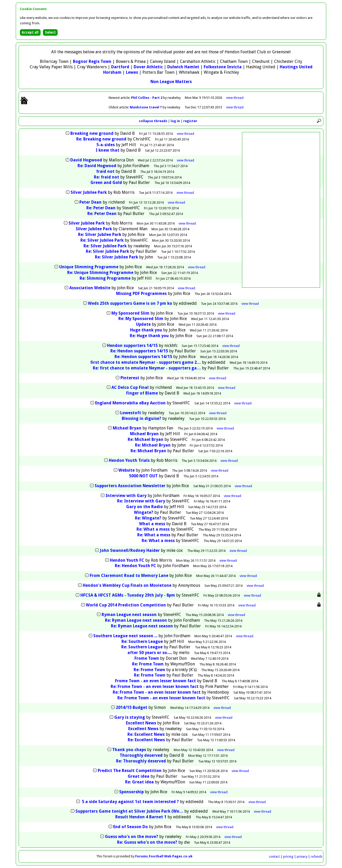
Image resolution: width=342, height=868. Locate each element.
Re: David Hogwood (97, 166)
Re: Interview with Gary (141, 501)
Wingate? (144, 512)
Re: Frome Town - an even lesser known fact (155, 687)
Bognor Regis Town (92, 61)
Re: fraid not (107, 177)
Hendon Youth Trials (129, 460)
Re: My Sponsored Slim (141, 319)
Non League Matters (171, 82)
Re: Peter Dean (101, 208)
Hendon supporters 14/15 (133, 346)
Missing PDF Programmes (141, 294)
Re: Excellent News (146, 734)
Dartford (120, 67)
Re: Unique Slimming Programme (100, 273)
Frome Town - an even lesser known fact (155, 681)
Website (127, 470)
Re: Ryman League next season (136, 620)
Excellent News (141, 723)
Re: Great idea (139, 782)
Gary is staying (130, 717)
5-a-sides (106, 145)
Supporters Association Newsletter (130, 486)
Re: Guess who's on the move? (147, 842)
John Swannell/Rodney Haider (130, 550)
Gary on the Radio (145, 507)
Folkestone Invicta (223, 67)
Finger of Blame (142, 393)
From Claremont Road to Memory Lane (129, 576)
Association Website (90, 288)
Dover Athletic (148, 67)
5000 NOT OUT (143, 476)
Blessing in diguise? (142, 418)
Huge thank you (146, 330)
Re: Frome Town (148, 664)
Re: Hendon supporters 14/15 (140, 351)
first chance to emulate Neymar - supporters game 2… (146, 362)
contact (274, 856)
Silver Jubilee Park (89, 192)
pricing (288, 856)
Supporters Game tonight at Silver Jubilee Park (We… (129, 811)
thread (185, 134)
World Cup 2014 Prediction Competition (126, 605)
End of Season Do (131, 827)
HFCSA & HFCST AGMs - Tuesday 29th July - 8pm (128, 595)
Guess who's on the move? (132, 837)
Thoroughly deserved (141, 755)
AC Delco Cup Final (130, 387)
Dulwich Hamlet (183, 67)
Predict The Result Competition (130, 771)
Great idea (139, 776)
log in (175, 121)
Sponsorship (131, 792)
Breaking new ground (92, 133)
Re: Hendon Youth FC (135, 566)
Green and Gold (106, 183)
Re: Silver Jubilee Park (100, 235)
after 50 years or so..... (150, 653)
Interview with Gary (126, 496)
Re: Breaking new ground (101, 139)
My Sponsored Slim (130, 313)
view (235, 98)
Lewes (132, 72)
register (190, 121)
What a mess (152, 524)
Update (143, 324)
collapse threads (153, 121)
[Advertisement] (281, 210)
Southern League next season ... (125, 636)
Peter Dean (90, 202)
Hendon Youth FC (127, 560)
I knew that (108, 150)
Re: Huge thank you (149, 336)
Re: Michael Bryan (146, 439)
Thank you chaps (129, 750)
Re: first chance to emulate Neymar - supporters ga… (147, 368)
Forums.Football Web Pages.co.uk (164, 856)
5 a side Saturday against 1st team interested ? (130, 802)
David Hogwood (86, 160)
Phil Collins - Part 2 (147, 98)
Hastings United (296, 67)
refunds (317, 856)
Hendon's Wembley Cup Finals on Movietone (127, 585)
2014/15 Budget (132, 707)
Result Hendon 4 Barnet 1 (141, 817)
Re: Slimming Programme (105, 278)
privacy (302, 856)
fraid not (105, 171)
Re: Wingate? (148, 518)
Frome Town (147, 658)
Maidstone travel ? (146, 107)
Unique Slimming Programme (89, 267)
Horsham (112, 72)
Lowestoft (131, 413)
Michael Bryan (127, 428)
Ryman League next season (129, 615)
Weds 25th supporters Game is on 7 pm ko (130, 303)
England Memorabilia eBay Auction (130, 403)
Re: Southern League (142, 641)
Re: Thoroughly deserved (141, 761)
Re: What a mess (153, 529)
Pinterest (130, 378)
